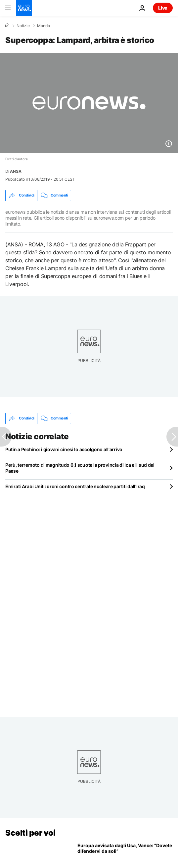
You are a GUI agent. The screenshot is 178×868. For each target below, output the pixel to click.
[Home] (7, 25)
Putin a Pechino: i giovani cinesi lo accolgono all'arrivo (64, 449)
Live (163, 8)
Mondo (44, 26)
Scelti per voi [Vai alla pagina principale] (30, 833)
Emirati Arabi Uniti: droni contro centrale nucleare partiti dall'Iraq (75, 486)
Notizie (23, 26)
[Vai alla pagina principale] (24, 8)
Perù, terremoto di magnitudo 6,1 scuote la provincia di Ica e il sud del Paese (80, 468)
